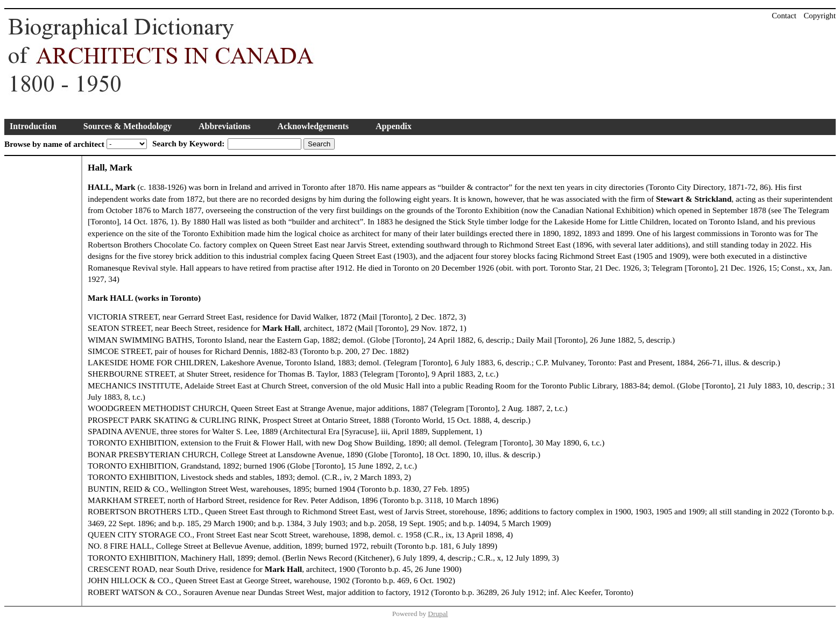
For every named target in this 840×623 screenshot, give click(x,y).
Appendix (394, 126)
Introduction (33, 126)
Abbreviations (225, 126)
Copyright (820, 16)
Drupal (438, 614)
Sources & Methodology (128, 126)
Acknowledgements (313, 126)
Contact (784, 16)
